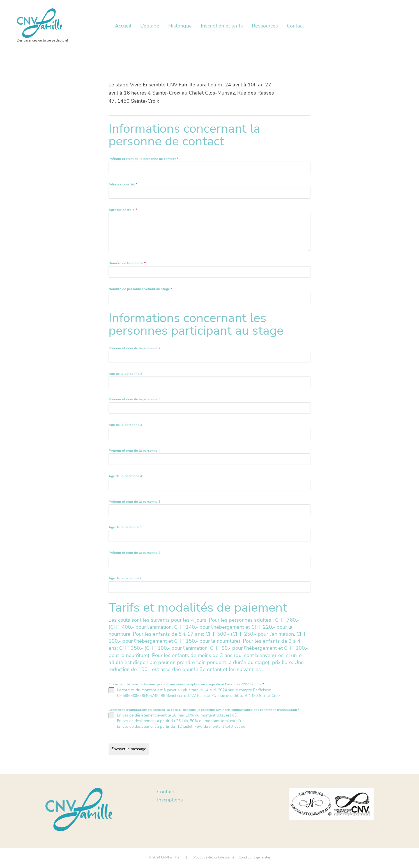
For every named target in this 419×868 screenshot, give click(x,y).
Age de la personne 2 (125, 374)
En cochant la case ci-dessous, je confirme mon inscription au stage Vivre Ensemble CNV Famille (186, 684)
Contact (166, 792)
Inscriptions (170, 800)
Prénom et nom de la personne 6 (134, 553)
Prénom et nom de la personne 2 (134, 348)
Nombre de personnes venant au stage (140, 289)
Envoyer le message (129, 749)
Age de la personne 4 (125, 476)
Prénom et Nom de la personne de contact (143, 159)
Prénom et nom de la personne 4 (134, 451)
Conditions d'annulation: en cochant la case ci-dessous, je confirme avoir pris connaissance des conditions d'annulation (204, 710)
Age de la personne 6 (125, 578)
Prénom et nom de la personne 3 (134, 399)
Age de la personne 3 (125, 425)
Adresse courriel (123, 184)
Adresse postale (123, 210)
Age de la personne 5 (125, 527)
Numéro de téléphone (127, 263)
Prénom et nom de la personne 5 (134, 502)
